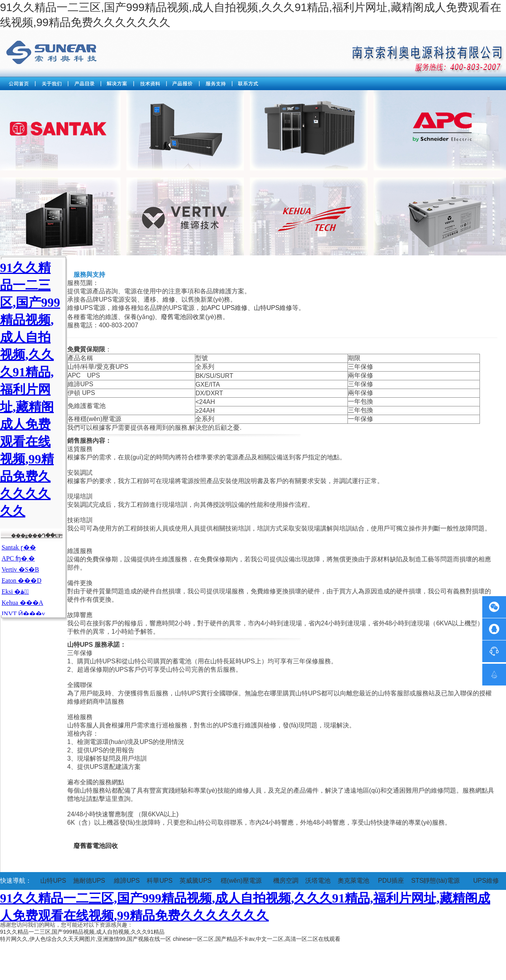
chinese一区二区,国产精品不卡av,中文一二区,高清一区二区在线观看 (257, 939)
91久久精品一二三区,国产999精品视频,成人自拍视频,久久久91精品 (82, 932)
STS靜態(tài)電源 (435, 881)
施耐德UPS (89, 881)
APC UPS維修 (227, 308)
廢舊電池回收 (180, 317)
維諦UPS (127, 881)
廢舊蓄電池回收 (96, 846)
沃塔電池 (318, 881)
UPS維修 (486, 881)
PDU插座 (391, 881)
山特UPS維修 (273, 308)
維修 (169, 299)
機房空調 (286, 881)
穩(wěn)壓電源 (241, 881)
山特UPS (53, 881)
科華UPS (160, 881)
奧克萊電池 (353, 881)
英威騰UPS (195, 881)
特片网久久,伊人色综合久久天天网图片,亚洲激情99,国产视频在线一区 (86, 939)
